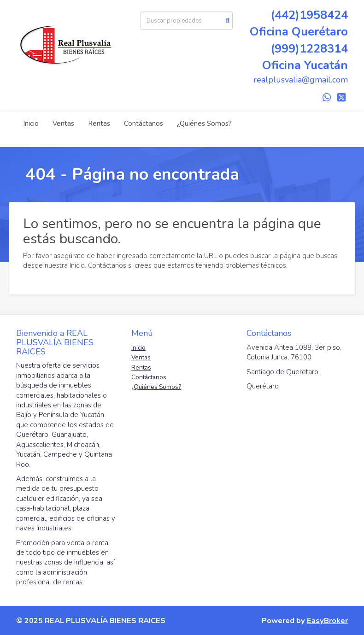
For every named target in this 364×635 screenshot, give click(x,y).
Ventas (63, 123)
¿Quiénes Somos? (204, 123)
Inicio (31, 123)
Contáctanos (144, 123)
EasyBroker (327, 620)
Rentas (99, 123)
